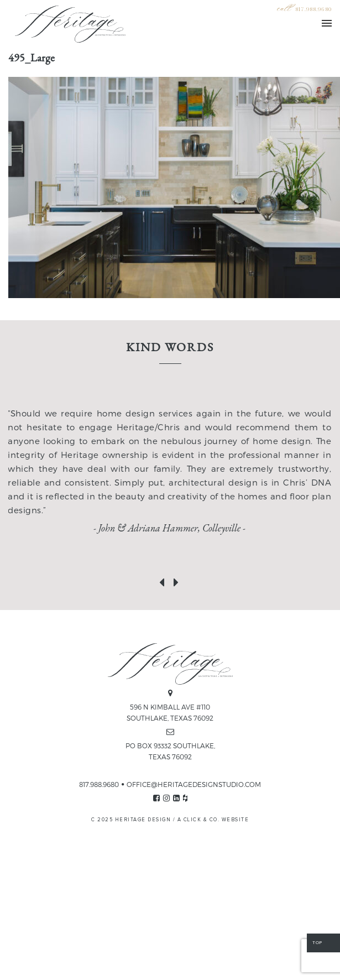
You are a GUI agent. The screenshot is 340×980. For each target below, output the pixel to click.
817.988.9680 (313, 10)
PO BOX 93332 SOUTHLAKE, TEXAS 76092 (170, 751)
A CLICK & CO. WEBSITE (213, 820)
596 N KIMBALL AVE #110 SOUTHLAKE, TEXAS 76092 (170, 712)
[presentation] (163, 580)
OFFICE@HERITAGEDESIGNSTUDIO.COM (194, 784)
